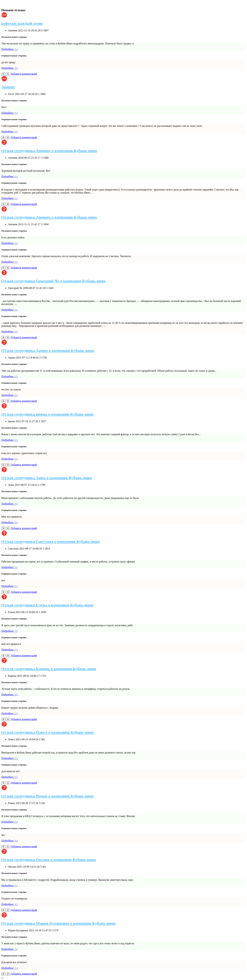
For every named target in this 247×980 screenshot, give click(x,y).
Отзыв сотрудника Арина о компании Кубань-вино (48, 350)
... (2, 977)
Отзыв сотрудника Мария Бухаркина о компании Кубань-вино (58, 923)
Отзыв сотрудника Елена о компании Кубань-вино (47, 605)
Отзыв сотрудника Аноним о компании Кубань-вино (49, 151)
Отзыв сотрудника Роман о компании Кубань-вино (48, 796)
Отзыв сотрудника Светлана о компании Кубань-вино (51, 541)
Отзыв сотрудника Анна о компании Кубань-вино (47, 478)
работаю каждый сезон (22, 23)
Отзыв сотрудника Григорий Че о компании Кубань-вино (53, 281)
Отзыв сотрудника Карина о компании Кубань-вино (49, 669)
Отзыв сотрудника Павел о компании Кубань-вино (48, 732)
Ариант (8, 87)
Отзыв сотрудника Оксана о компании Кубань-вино (49, 860)
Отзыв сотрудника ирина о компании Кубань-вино (47, 414)
